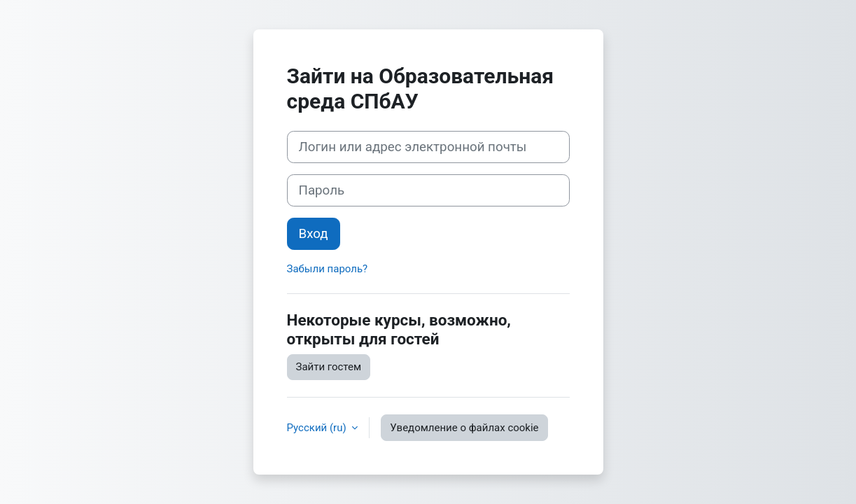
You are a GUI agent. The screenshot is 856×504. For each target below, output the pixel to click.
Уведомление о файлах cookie (464, 428)
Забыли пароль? (328, 269)
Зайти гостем (329, 367)
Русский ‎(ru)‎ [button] (318, 428)
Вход (314, 234)
